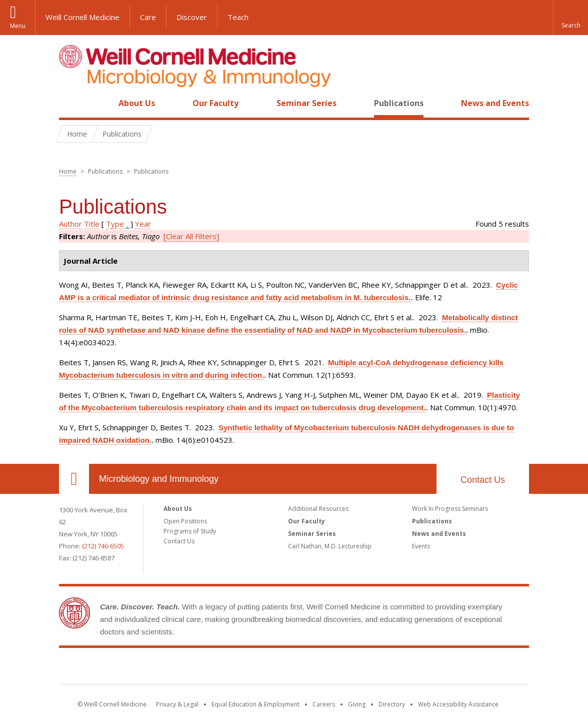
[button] (570, 18)
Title (92, 224)
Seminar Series (306, 103)
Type (115, 224)
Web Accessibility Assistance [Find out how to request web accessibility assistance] (458, 704)
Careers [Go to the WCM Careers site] (324, 704)
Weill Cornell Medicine (82, 17)
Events (421, 546)
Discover (192, 17)
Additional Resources (318, 509)
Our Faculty (215, 103)
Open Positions (185, 521)
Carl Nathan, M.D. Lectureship (330, 546)
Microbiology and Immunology (159, 479)
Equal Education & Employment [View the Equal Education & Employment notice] (255, 704)
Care (148, 17)
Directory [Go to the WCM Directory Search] (392, 704)
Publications (399, 103)
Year (143, 224)
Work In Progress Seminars (450, 509)
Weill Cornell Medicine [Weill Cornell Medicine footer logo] (294, 668)
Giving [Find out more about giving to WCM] (357, 704)
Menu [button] (18, 26)
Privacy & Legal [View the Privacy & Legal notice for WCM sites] (177, 704)
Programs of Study (190, 531)
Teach (238, 17)
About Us (137, 103)
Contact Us (483, 480)
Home (70, 103)
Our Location (74, 479)
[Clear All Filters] (191, 236)
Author (70, 224)
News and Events (495, 103)
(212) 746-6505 (103, 546)
